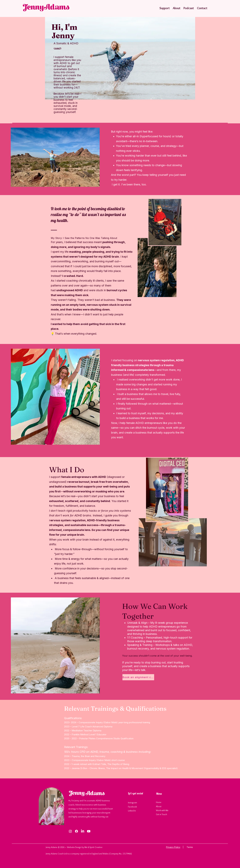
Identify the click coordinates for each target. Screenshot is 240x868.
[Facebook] (76, 831)
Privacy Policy (173, 847)
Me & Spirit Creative (94, 847)
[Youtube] (89, 831)
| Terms (187, 847)
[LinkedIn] (83, 831)
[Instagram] (70, 831)
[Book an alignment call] (138, 677)
